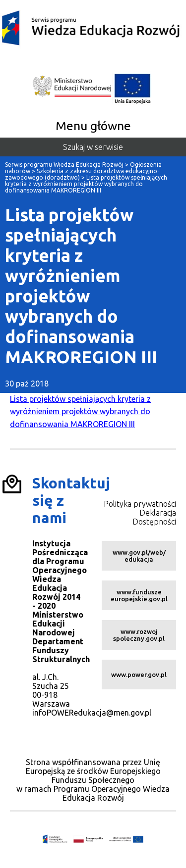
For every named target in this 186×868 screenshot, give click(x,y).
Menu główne (93, 126)
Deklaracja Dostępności (154, 517)
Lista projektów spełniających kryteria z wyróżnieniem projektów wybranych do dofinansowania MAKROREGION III (80, 411)
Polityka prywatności (140, 504)
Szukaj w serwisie (93, 147)
